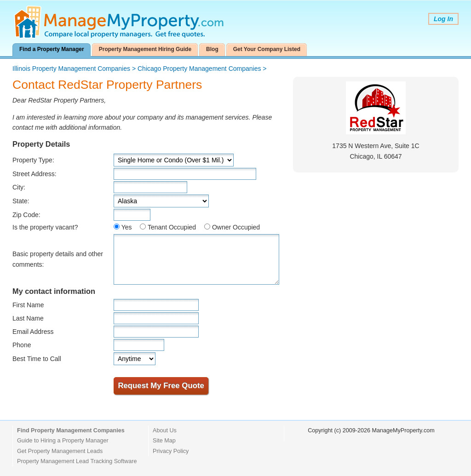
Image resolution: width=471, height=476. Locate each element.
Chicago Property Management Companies (199, 69)
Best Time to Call (37, 359)
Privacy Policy (171, 451)
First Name (28, 305)
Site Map (164, 441)
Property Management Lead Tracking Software (77, 461)
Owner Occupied (236, 227)
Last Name (28, 318)
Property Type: (33, 160)
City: (19, 187)
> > (140, 69)
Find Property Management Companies (71, 430)
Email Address (33, 332)
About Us (165, 430)
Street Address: (34, 174)
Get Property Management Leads (60, 451)
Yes (127, 227)
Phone (22, 345)
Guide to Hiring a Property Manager (63, 441)
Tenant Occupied (172, 227)
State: (21, 201)
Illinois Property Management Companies (71, 69)
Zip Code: (26, 215)
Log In (443, 19)
